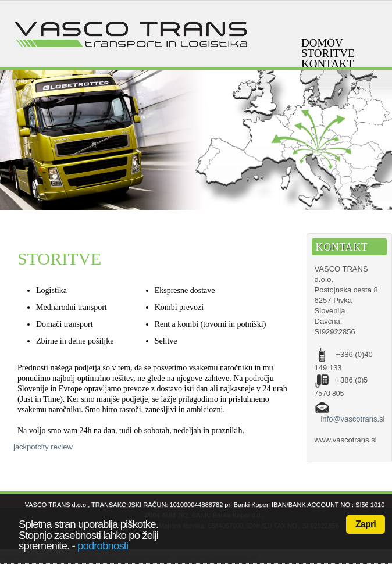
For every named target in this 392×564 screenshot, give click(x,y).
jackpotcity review (43, 447)
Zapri (366, 524)
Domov (322, 43)
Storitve (328, 53)
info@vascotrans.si (352, 419)
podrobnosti (103, 546)
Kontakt (327, 64)
